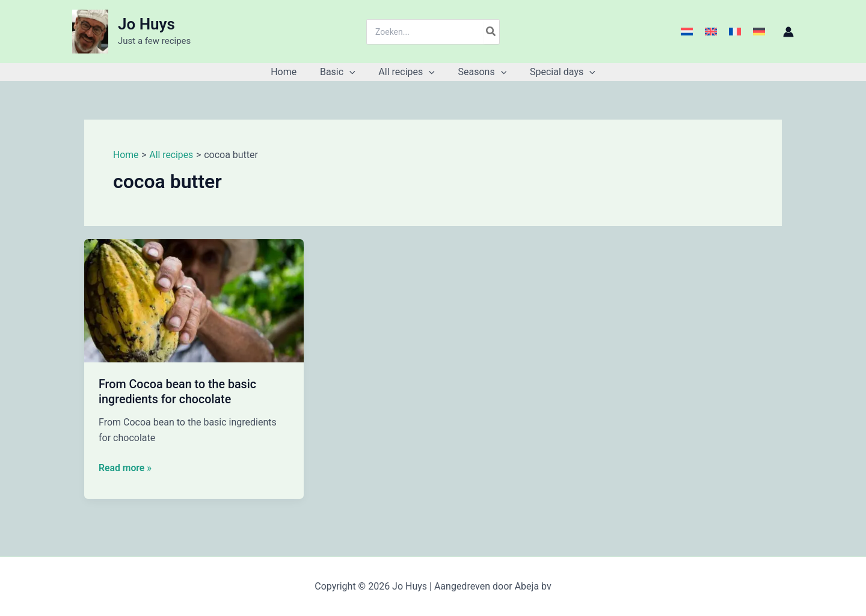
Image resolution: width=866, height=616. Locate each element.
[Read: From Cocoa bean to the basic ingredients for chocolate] (194, 300)
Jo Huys (146, 24)
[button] (354, 72)
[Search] (491, 32)
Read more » (125, 468)
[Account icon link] (788, 32)
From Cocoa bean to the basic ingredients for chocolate (179, 392)
